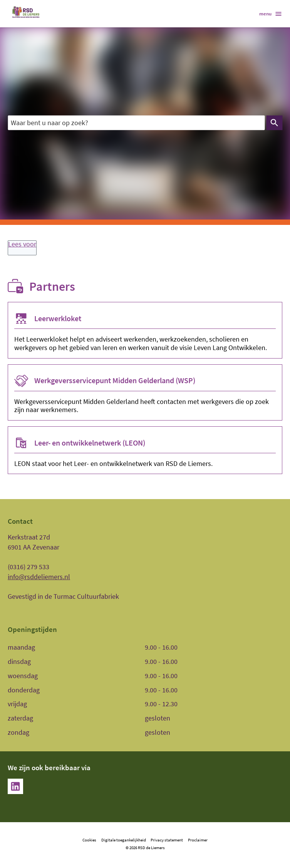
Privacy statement (167, 840)
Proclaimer (198, 840)
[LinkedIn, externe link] (15, 786)
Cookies (89, 840)
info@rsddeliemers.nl (39, 577)
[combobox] (136, 123)
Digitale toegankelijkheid (124, 840)
